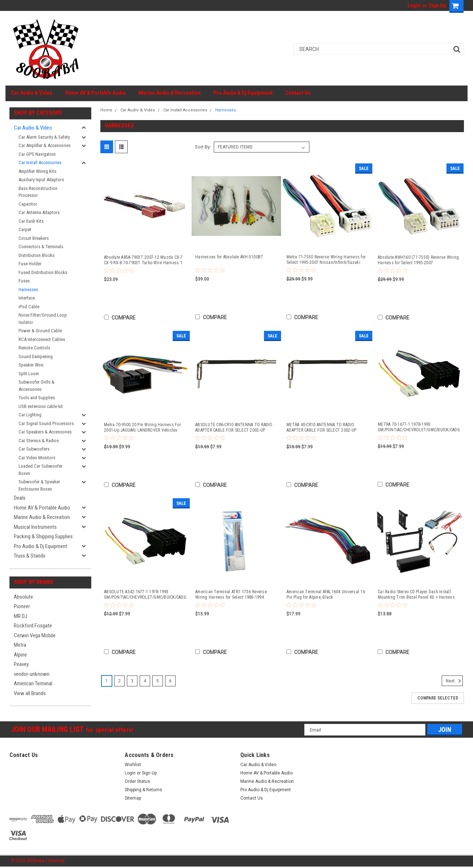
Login (414, 5)
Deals (20, 498)
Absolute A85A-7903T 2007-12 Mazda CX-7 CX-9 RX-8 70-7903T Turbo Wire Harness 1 (143, 260)
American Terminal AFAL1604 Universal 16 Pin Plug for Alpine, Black (326, 594)
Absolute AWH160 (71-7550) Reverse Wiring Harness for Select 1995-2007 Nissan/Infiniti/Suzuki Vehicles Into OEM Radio (418, 260)
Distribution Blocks (37, 255)
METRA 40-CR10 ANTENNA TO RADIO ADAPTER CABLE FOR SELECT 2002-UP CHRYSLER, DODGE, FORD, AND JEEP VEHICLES (321, 428)
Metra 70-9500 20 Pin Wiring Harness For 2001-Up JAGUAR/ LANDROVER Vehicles (143, 427)
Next (454, 681)
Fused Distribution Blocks (43, 272)
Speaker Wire (31, 365)
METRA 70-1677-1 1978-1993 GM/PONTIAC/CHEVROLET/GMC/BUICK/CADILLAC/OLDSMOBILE (419, 427)
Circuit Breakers (34, 238)
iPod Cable (29, 307)
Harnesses (28, 290)
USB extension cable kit (41, 406)
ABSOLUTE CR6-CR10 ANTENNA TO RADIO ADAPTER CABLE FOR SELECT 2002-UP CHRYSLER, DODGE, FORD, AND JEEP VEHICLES (234, 428)
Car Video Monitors (37, 458)
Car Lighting (30, 415)
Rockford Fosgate (33, 626)
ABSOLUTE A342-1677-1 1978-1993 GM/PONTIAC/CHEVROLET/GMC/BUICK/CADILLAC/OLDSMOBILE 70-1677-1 (145, 595)
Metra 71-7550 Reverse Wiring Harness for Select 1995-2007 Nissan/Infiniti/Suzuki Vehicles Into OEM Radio (326, 260)
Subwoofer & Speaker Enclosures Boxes (39, 485)
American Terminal (33, 683)
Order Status (137, 781)
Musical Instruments (35, 527)
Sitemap (133, 798)
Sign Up (437, 5)
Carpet (25, 229)
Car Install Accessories (40, 162)
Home (106, 110)
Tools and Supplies (37, 398)
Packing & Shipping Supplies (43, 536)
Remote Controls (34, 348)
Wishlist (133, 765)
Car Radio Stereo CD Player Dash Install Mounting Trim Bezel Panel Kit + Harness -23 (416, 595)
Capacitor (28, 204)
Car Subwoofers (34, 449)
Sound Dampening (36, 356)
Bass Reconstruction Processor (38, 192)
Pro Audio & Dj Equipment (243, 93)
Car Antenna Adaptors (39, 212)
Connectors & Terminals (41, 247)
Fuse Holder (30, 264)
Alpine (20, 655)
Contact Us (298, 93)
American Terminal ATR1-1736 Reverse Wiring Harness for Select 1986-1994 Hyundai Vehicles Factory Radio (231, 595)
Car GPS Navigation (37, 154)
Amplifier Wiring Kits (37, 171)
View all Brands (30, 693)
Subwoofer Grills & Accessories (37, 386)
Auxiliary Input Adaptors (41, 180)
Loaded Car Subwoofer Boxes (41, 470)
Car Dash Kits (31, 221)
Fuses (24, 281)
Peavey (21, 664)
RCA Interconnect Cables (42, 339)
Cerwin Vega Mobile (35, 635)
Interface (27, 298)
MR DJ (21, 616)
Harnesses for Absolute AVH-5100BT (229, 257)
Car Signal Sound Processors (46, 423)
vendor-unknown (32, 674)
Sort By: (203, 147)
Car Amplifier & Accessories (45, 145)
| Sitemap (55, 861)
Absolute (23, 597)
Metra (20, 645)
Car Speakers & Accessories (45, 432)
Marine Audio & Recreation (170, 93)
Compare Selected (438, 698)
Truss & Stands (30, 556)
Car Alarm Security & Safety (44, 137)
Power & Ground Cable (40, 331)
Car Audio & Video (32, 93)
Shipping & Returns (143, 790)
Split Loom (29, 374)
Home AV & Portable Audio (95, 93)
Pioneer (22, 606)
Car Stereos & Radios (39, 441)
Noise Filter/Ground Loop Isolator (43, 319)
